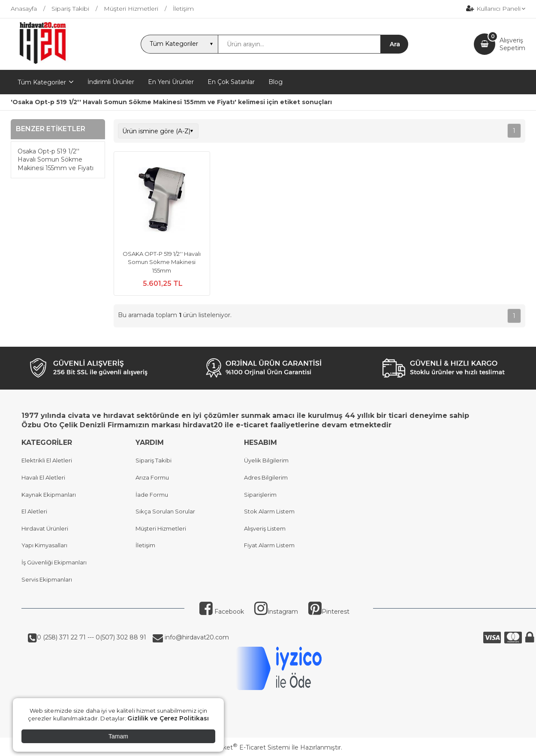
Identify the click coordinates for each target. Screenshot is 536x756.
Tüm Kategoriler (42, 82)
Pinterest (329, 612)
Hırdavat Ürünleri (45, 528)
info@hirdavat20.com (196, 637)
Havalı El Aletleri (43, 477)
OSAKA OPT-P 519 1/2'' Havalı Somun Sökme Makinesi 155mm (162, 262)
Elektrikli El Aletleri (47, 460)
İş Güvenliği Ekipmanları (54, 562)
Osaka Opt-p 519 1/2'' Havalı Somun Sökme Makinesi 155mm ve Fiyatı (56, 160)
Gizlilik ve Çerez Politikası (168, 718)
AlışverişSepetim (512, 44)
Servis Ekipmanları (47, 579)
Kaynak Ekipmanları (49, 495)
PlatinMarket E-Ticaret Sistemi (242, 747)
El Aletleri (34, 511)
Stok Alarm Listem (269, 511)
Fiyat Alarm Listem (269, 545)
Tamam (118, 736)
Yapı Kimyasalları (44, 545)
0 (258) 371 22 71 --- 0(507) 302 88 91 (92, 637)
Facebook (222, 612)
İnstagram (276, 612)
